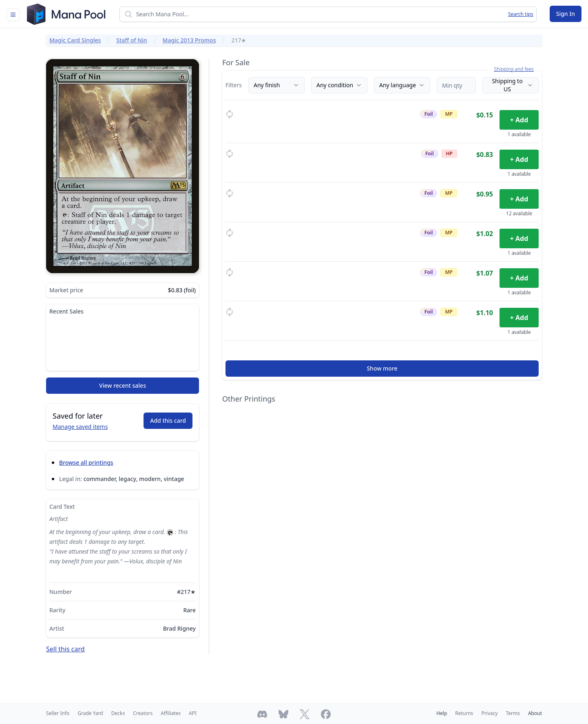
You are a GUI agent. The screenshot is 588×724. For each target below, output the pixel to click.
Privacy (489, 713)
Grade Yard (90, 713)
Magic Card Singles (75, 40)
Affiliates (171, 713)
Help (442, 713)
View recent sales (123, 385)
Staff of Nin (132, 40)
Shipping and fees (514, 69)
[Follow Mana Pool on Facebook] (326, 714)
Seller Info (58, 713)
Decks (118, 713)
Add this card (168, 420)
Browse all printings (86, 462)
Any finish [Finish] (276, 85)
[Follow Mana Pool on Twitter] (305, 714)
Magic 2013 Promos (189, 40)
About (535, 713)
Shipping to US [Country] (513, 85)
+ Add (519, 120)
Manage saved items (80, 427)
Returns (464, 713)
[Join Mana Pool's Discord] (262, 714)
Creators (143, 713)
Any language (402, 85)
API (193, 713)
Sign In (566, 14)
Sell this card (65, 649)
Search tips (521, 14)
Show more (382, 368)
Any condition (339, 85)
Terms (513, 713)
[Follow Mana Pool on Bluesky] (283, 714)
